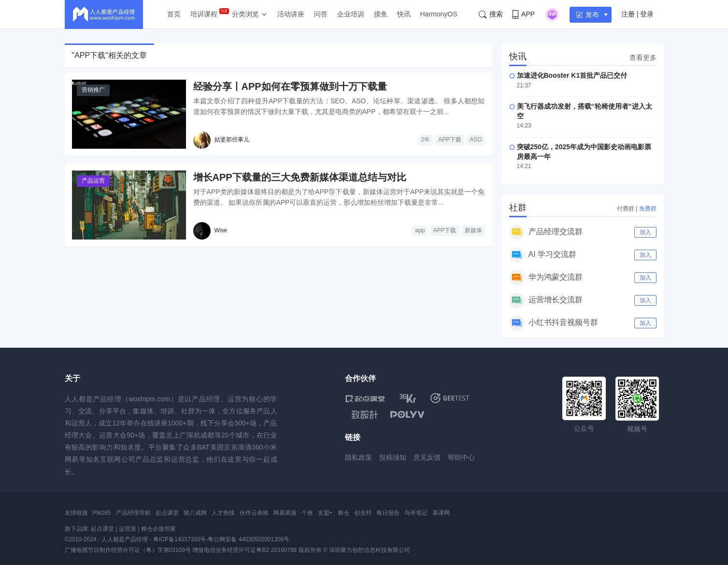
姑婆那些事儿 (232, 140)
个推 (307, 513)
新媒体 (473, 230)
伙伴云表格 (254, 513)
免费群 (648, 209)
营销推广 (93, 90)
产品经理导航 (133, 513)
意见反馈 (427, 457)
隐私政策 (358, 457)
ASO (476, 140)
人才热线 (223, 513)
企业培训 (351, 14)
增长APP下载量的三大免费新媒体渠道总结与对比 (300, 177)
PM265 (102, 513)
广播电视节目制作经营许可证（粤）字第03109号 (128, 550)
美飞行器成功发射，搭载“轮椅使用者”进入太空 (585, 111)
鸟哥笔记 (416, 513)
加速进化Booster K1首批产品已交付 (572, 75)
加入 (645, 232)
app (420, 230)
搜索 (491, 14)
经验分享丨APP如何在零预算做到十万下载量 (290, 86)
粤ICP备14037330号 (179, 539)
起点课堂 (167, 513)
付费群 (626, 209)
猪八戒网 (195, 513)
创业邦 (363, 513)
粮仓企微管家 (158, 529)
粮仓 (343, 513)
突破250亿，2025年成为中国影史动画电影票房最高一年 (584, 152)
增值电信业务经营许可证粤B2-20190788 (244, 550)
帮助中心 (461, 457)
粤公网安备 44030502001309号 (249, 539)
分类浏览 (245, 14)
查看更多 (643, 57)
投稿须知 (393, 457)
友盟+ (325, 513)
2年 (425, 140)
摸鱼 (381, 14)
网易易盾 (285, 513)
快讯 (404, 14)
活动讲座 (291, 14)
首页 (174, 14)
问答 (321, 14)
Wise (221, 230)
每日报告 (388, 513)
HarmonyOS (439, 14)
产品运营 (93, 181)
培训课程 (204, 14)
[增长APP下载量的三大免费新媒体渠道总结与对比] (129, 205)
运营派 (128, 529)
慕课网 (441, 513)
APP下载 (450, 140)
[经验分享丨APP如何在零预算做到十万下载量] (129, 114)
